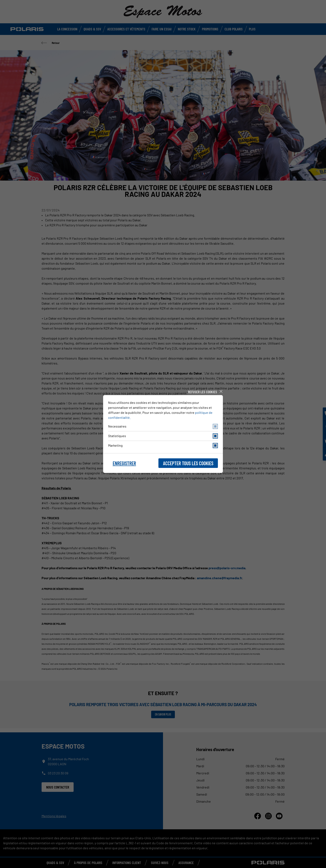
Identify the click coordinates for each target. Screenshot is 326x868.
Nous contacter (58, 787)
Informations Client (127, 863)
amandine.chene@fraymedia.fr (219, 578)
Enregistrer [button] (124, 463)
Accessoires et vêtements (126, 29)
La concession (67, 29)
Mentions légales (54, 816)
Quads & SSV (92, 29)
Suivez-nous (160, 863)
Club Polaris (234, 29)
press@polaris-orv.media (227, 568)
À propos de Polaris (88, 863)
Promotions (210, 29)
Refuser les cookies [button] (203, 392)
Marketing (163, 446)
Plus (252, 29)
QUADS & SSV (55, 863)
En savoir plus (163, 714)
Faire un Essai (162, 29)
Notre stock (187, 29)
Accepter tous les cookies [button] (188, 463)
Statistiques (163, 436)
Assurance (186, 863)
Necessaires (163, 426)
